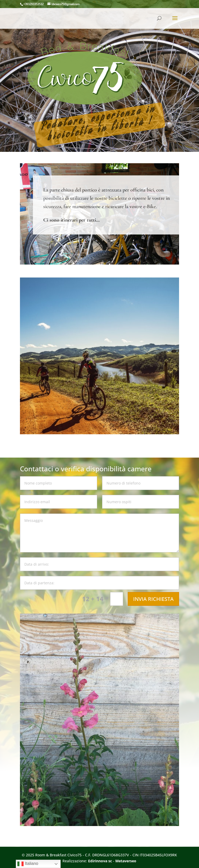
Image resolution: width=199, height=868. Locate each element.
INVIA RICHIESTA (153, 599)
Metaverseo (126, 861)
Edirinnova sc (100, 861)
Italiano (28, 864)
